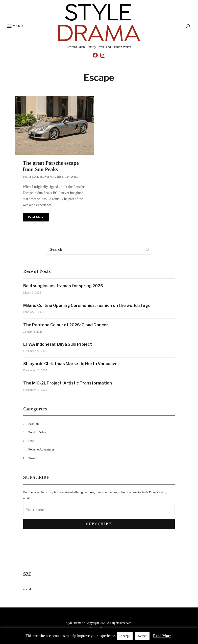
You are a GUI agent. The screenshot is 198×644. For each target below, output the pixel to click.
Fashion (33, 424)
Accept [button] (125, 636)
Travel (72, 177)
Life (31, 441)
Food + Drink (37, 432)
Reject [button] (142, 636)
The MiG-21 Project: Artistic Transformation (68, 383)
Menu (16, 26)
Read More (162, 636)
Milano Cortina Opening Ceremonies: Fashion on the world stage (87, 306)
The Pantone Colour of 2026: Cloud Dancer (66, 325)
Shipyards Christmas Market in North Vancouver (71, 364)
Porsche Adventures (43, 177)
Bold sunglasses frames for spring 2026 (63, 286)
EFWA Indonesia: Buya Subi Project (58, 345)
